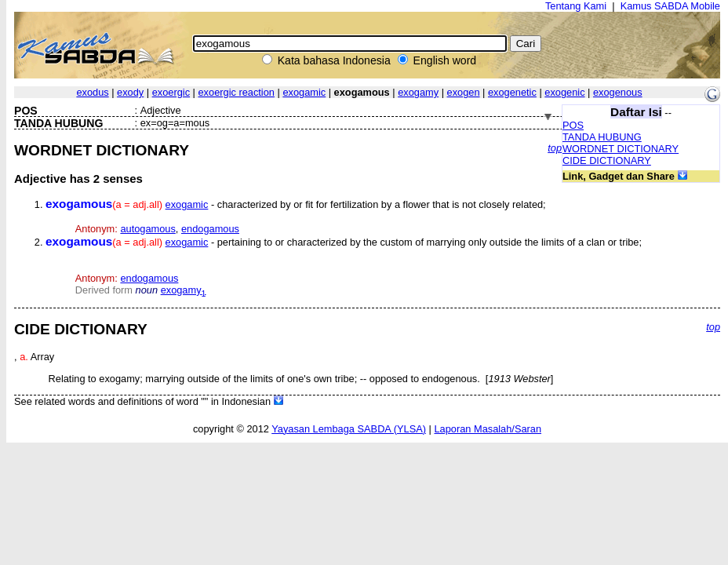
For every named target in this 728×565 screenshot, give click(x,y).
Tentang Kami (576, 6)
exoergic (171, 92)
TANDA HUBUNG (602, 137)
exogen (464, 92)
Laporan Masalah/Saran (488, 429)
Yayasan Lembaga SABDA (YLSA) (349, 429)
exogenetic (512, 92)
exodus (92, 92)
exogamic (304, 92)
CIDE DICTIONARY (607, 160)
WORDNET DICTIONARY (621, 149)
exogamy (418, 92)
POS (573, 125)
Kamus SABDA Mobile (670, 6)
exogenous (618, 92)
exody (130, 92)
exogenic (564, 92)
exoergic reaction (237, 92)
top (555, 148)
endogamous (210, 229)
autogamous (147, 229)
